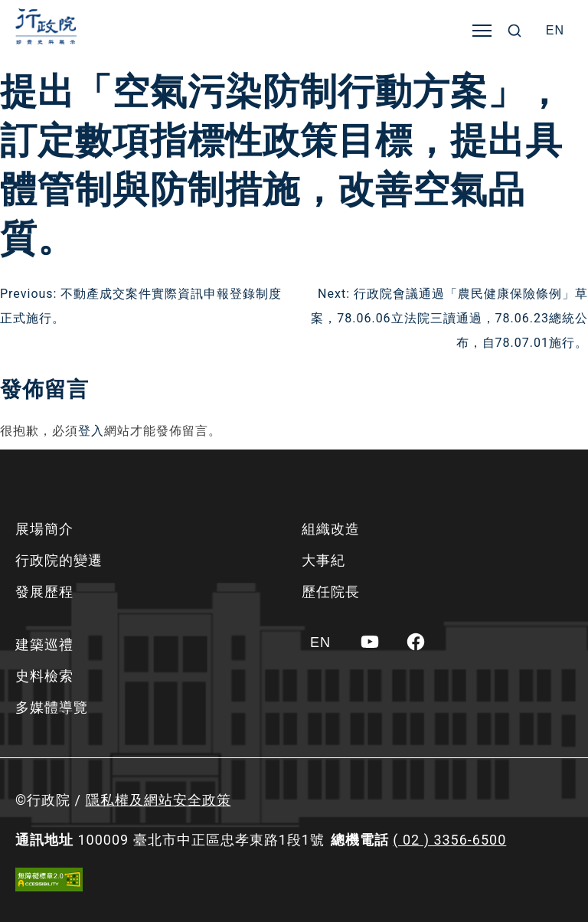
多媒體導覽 (52, 707)
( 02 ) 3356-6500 (449, 840)
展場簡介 (44, 529)
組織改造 (331, 529)
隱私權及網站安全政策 (158, 800)
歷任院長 (331, 592)
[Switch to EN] (555, 31)
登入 (91, 431)
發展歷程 (44, 592)
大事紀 (323, 560)
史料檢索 (44, 676)
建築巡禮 (44, 644)
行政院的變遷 (59, 560)
